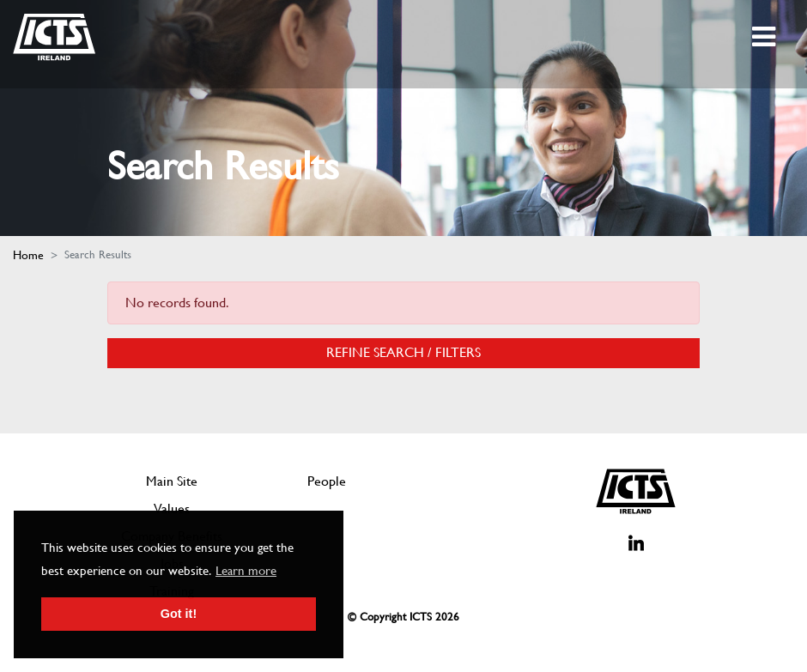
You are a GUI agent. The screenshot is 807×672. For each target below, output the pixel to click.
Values (172, 509)
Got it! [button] (179, 614)
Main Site (172, 481)
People (327, 481)
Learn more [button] (246, 571)
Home (28, 255)
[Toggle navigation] (765, 37)
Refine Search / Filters (403, 353)
